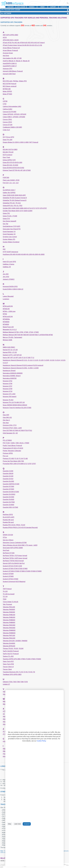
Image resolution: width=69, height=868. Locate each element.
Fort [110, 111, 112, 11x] (11, 183)
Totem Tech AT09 (8, 664)
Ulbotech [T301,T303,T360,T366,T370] (15, 682)
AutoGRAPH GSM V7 (10, 66)
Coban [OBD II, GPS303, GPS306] (14, 117)
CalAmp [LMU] (7, 109)
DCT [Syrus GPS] (8, 137)
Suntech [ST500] (8, 574)
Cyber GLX (6, 130)
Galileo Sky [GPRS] (9, 193)
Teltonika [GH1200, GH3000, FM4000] (15, 641)
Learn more (18, 824)
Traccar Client (7, 669)
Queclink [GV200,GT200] (11, 492)
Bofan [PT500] (7, 94)
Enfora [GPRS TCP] (9, 160)
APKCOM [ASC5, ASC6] (11, 40)
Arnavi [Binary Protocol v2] (11, 48)
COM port (11, 7)
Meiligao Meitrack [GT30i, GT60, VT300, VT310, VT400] (21, 332)
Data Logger (21, 7)
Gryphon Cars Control (10, 237)
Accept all (27, 824)
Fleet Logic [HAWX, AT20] (11, 180)
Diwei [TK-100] (8, 140)
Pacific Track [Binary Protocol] (12, 446)
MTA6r (5, 314)
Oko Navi (6, 423)
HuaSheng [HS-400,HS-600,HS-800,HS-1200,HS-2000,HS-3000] (24, 254)
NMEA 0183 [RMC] (9, 347)
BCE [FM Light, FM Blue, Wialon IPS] (15, 81)
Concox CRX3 (7, 122)
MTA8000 (6, 324)
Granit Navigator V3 (9, 232)
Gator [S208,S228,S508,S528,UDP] (14, 195)
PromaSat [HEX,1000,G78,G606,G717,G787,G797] (19, 464)
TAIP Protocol (7, 589)
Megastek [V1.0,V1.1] (10, 330)
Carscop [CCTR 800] (9, 112)
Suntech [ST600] (8, 576)
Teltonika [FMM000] (9, 630)
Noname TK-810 (8, 400)
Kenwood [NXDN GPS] (10, 287)
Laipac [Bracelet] (8, 296)
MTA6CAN (6, 309)
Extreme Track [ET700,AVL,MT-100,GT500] (17, 170)
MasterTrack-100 (8, 327)
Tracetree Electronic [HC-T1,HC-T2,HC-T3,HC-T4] (19, 672)
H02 (4, 249)
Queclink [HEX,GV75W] (10, 507)
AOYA (5, 37)
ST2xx (5, 537)
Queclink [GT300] (8, 486)
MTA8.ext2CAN (8, 317)
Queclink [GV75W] (9, 502)
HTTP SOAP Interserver (10, 252)
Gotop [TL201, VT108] (10, 216)
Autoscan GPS (8, 69)
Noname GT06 (8, 384)
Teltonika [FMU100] (9, 638)
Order (42, 7)
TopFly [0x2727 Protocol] (11, 654)
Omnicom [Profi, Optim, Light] (12, 428)
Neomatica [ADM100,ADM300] (13, 373)
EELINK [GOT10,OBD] (10, 150)
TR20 (5, 599)
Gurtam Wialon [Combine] (11, 242)
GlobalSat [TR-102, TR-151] (12, 203)
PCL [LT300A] (7, 440)
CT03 (5, 104)
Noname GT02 (8, 381)
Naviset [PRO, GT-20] (10, 352)
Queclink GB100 (8, 474)
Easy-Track (6, 157)
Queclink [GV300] (8, 497)
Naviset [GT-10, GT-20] (10, 350)
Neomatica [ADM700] (10, 378)
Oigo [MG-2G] (7, 417)
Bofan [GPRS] (7, 91)
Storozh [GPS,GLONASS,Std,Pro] (14, 563)
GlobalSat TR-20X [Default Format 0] (15, 200)
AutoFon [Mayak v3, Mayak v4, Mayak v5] (16, 61)
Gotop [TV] (6, 219)
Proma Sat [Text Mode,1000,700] (13, 461)
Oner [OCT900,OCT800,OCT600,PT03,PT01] (17, 430)
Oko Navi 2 (6, 420)
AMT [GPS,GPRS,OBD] (10, 35)
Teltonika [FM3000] (9, 610)
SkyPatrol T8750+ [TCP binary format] (15, 556)
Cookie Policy (41, 741)
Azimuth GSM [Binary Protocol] (13, 71)
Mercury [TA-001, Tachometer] (12, 337)
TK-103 (5, 591)
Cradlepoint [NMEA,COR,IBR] (12, 127)
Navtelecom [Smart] (9, 371)
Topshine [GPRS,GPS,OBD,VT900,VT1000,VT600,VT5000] (22, 659)
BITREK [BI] (7, 89)
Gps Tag (5, 224)
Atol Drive (6, 56)
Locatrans (6, 299)
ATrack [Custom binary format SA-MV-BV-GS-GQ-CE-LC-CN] (22, 45)
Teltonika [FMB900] (9, 623)
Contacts (64, 7)
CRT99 (5, 101)
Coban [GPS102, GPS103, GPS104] (14, 114)
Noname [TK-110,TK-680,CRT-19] (14, 402)
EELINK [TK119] (8, 152)
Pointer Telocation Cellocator (12, 451)
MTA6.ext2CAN (8, 306)
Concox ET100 (8, 125)
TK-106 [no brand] (9, 594)
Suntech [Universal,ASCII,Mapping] (14, 582)
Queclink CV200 (8, 471)
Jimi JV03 (6, 277)
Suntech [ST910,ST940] (10, 579)
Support (53, 7)
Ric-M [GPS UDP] (8, 517)
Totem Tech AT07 (8, 661)
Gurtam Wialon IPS (9, 239)
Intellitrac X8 (7, 267)
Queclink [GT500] (8, 489)
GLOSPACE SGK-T (9, 190)
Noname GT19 (8, 391)
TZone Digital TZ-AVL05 (10, 602)
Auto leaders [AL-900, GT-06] (12, 58)
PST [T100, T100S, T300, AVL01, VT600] (16, 443)
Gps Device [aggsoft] (9, 221)
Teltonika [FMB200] (9, 617)
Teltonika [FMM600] (9, 633)
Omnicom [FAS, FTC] (10, 425)
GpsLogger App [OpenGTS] (12, 229)
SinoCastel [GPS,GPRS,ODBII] (13, 548)
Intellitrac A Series (8, 264)
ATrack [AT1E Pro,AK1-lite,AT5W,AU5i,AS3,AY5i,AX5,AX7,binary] (24, 43)
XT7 (4, 711)
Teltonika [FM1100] (9, 607)
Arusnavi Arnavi (8, 53)
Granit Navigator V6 (9, 234)
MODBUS (32, 7)
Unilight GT (6, 684)
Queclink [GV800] (8, 505)
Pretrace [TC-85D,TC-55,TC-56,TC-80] (15, 459)
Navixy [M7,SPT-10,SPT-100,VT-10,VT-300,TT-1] (18, 358)
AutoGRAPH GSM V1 (10, 63)
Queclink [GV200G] (9, 494)
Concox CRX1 (7, 119)
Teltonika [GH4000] (9, 643)
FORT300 (6, 178)
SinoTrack (6, 550)
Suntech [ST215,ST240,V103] (12, 566)
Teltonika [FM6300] (9, 612)
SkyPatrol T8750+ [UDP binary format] (15, 558)
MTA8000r (6, 322)
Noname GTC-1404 (9, 394)
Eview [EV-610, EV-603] (10, 165)
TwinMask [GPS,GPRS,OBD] (12, 674)
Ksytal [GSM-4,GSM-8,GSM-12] (13, 289)
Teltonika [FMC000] (9, 625)
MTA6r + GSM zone (9, 311)
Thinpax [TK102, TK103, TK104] (13, 648)
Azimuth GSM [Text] (9, 74)
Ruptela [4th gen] (8, 520)
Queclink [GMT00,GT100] (11, 484)
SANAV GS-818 (8, 535)
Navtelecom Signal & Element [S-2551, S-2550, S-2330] (21, 368)
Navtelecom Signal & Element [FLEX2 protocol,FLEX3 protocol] (23, 365)
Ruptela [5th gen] (8, 522)
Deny (10, 824)
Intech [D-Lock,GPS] (9, 262)
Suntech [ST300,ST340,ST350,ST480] (15, 569)
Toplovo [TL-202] (8, 656)
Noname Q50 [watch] (10, 397)
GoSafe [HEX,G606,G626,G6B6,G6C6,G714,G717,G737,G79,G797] (25, 208)
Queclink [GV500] (8, 499)
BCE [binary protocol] (10, 86)
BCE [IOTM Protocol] (9, 84)
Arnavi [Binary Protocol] (10, 50)
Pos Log (5, 456)
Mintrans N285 (7, 340)
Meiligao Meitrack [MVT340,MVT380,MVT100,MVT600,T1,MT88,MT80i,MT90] (28, 335)
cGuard (5, 741)
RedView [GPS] (8, 515)
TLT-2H (5, 597)
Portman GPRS (8, 453)
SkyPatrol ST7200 (9, 553)
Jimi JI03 (6, 274)
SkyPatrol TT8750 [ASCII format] (13, 561)
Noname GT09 (8, 389)
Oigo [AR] (6, 415)
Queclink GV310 (8, 479)
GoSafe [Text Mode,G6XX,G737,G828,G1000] (18, 211)
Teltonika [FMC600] (9, 628)
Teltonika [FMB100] (9, 615)
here (2, 861)
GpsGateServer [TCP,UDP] (11, 226)
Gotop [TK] (6, 213)
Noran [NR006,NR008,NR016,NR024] (15, 405)
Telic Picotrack (7, 604)
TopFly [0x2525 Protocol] (11, 651)
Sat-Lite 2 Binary (8, 540)
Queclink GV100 (8, 476)
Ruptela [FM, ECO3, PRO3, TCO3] (14, 525)
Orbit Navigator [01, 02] (10, 433)
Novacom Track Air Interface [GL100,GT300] (17, 408)
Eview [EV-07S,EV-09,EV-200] (12, 162)
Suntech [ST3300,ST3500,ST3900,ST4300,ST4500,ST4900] (22, 571)
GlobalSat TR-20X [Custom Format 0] (15, 198)
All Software (6, 13)
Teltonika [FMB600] (9, 620)
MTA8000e (6, 319)
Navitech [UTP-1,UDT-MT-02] (12, 355)
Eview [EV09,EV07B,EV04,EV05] (13, 168)
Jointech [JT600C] (9, 279)
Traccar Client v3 (8, 667)
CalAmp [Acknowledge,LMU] (12, 106)
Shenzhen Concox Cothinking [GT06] (15, 543)
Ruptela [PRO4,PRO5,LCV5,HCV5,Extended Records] (20, 528)
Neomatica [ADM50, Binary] (12, 376)
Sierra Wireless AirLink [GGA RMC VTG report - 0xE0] (20, 545)
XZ (4, 714)
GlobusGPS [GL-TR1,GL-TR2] (12, 206)
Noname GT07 (8, 386)
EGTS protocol (8, 155)
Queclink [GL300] (8, 481)
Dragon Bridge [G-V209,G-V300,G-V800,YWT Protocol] (20, 142)
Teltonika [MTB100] (9, 646)
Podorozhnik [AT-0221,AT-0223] (13, 448)
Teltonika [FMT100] (9, 636)
